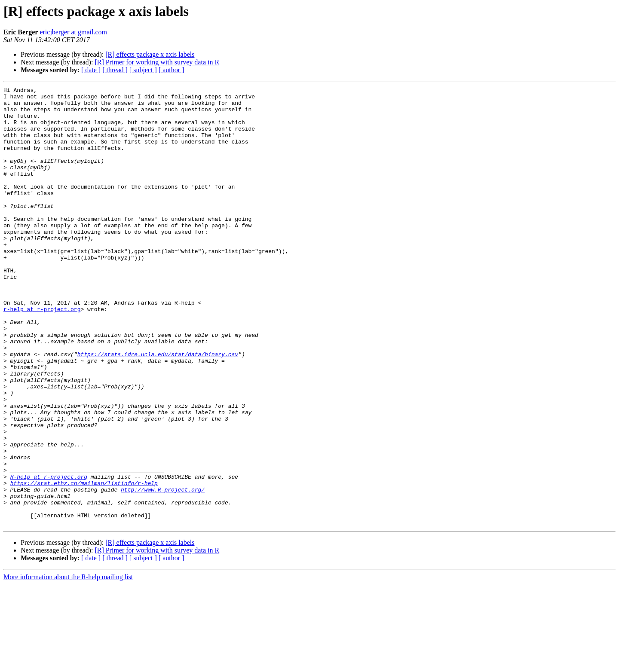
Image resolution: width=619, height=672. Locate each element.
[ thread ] (115, 70)
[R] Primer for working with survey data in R (157, 62)
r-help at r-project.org (42, 354)
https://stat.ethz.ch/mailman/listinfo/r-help (84, 563)
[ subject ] (143, 70)
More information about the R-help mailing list (68, 664)
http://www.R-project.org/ (163, 571)
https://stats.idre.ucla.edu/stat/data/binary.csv (158, 408)
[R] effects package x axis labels (150, 54)
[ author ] (172, 70)
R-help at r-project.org (49, 555)
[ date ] (91, 70)
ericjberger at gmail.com (73, 32)
